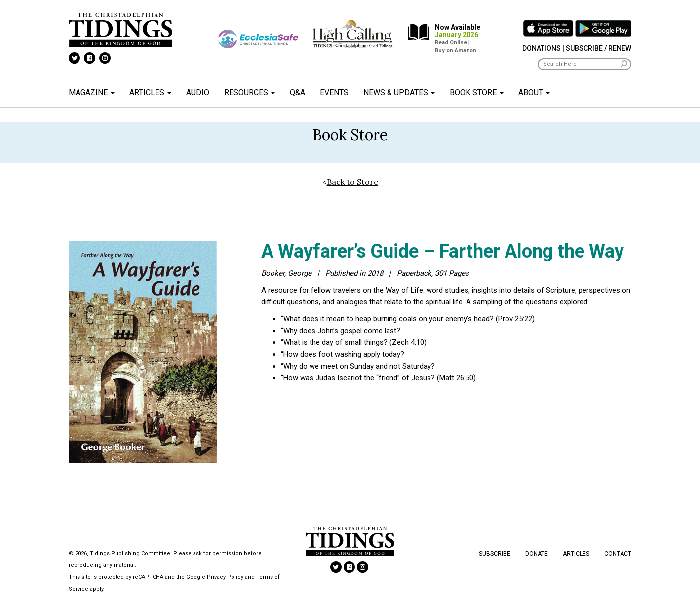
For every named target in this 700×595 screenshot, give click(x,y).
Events (334, 93)
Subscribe (495, 554)
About (534, 93)
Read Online (451, 43)
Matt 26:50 (456, 378)
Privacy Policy (225, 577)
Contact (618, 554)
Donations (542, 48)
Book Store (477, 93)
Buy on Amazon (456, 51)
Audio (198, 93)
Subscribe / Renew (599, 48)
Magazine (92, 93)
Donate (537, 554)
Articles (150, 93)
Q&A (297, 93)
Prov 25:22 (515, 319)
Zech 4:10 (408, 342)
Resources (250, 93)
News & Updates (399, 93)
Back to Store (352, 182)
